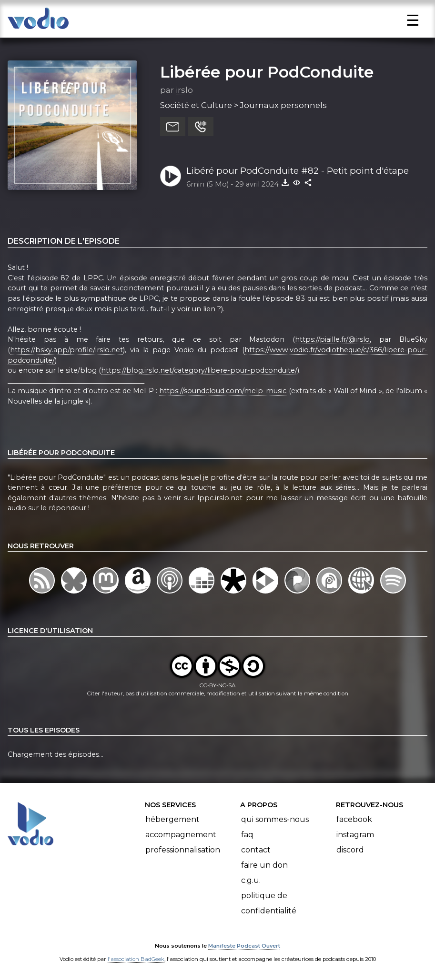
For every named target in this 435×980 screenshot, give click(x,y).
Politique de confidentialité (269, 903)
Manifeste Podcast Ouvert (244, 946)
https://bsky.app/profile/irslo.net (66, 350)
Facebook (354, 819)
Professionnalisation (183, 850)
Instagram (355, 835)
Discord (350, 850)
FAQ (247, 835)
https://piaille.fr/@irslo (332, 339)
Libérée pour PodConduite (267, 72)
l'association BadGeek (136, 959)
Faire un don (264, 865)
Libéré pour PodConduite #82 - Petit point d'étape (298, 171)
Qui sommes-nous (275, 819)
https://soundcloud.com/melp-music (223, 391)
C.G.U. (251, 880)
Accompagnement (181, 835)
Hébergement (172, 819)
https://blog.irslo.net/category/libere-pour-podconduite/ (199, 370)
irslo (184, 90)
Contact (256, 850)
